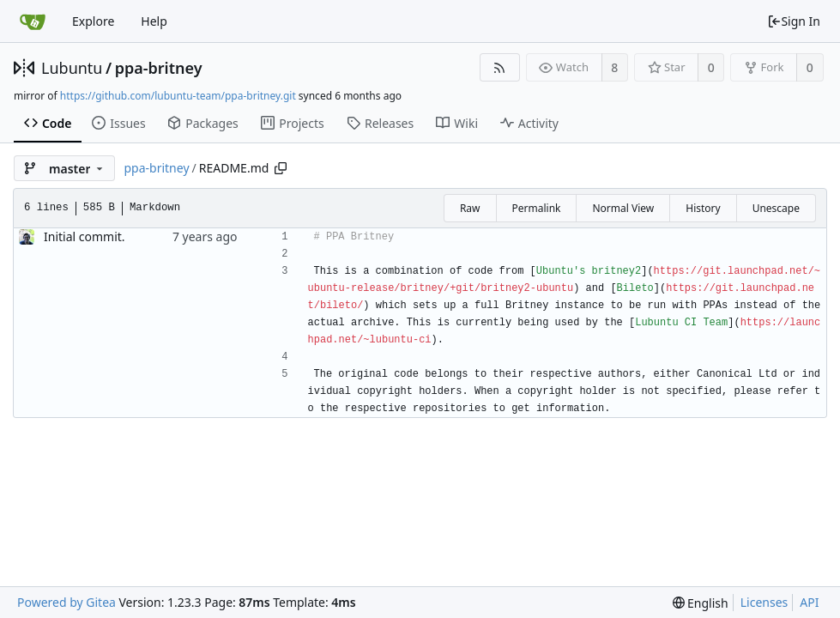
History (703, 208)
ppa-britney (159, 68)
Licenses (764, 602)
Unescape (776, 208)
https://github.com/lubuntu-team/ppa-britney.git (178, 96)
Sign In (794, 21)
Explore (93, 21)
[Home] (33, 21)
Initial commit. (85, 236)
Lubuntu (72, 68)
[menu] (701, 603)
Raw (470, 208)
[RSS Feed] (500, 67)
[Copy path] (281, 168)
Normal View (623, 208)
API (809, 602)
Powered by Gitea (66, 602)
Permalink (537, 208)
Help (154, 21)
